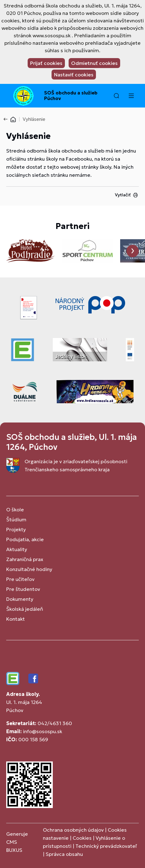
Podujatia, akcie (25, 539)
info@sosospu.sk (43, 731)
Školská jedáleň (25, 609)
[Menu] (131, 96)
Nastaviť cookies (74, 75)
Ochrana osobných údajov (73, 830)
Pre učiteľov (20, 579)
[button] (116, 96)
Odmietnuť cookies (94, 63)
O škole (15, 509)
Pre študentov (23, 589)
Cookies (83, 838)
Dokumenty (20, 599)
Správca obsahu (64, 854)
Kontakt (16, 619)
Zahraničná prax (25, 559)
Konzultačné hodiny (29, 569)
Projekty (16, 529)
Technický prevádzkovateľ (106, 846)
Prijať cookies (46, 63)
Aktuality (17, 549)
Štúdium (16, 519)
